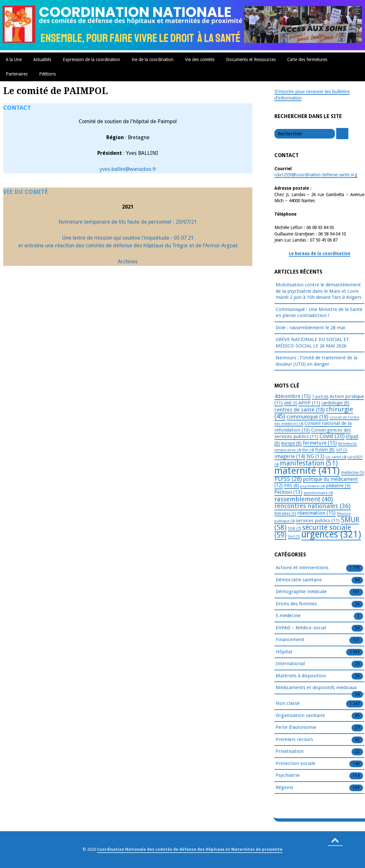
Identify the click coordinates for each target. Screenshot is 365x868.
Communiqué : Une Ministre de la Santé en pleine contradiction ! (319, 313)
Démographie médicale (301, 592)
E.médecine (288, 616)
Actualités (42, 60)
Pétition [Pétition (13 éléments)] (288, 492)
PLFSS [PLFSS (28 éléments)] (288, 479)
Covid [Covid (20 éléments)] (332, 436)
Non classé (288, 704)
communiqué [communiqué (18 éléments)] (307, 417)
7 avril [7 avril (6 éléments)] (320, 397)
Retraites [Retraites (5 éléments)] (285, 514)
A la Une (14, 60)
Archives (128, 262)
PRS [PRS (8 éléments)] (292, 486)
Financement (290, 640)
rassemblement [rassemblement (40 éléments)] (304, 499)
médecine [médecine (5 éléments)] (353, 473)
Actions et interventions (302, 568)
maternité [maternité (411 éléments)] (307, 471)
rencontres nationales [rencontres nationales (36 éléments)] (312, 506)
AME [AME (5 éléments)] (291, 403)
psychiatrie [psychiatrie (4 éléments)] (312, 486)
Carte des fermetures (307, 60)
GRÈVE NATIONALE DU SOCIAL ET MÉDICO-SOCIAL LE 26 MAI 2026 (312, 343)
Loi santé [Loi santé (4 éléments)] (336, 457)
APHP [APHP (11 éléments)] (309, 403)
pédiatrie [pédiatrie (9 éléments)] (338, 486)
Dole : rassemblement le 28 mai (310, 328)
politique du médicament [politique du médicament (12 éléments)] (316, 482)
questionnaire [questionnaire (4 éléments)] (318, 493)
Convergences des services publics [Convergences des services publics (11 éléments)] (313, 433)
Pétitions (47, 74)
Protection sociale (296, 764)
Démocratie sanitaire (299, 580)
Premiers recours (294, 740)
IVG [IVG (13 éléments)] (315, 456)
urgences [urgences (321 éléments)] (331, 534)
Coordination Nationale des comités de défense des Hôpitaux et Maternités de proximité (190, 849)
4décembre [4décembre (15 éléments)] (292, 396)
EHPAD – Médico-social (301, 628)
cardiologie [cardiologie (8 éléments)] (335, 403)
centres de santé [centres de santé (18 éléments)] (300, 410)
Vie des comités (200, 60)
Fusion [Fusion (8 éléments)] (325, 450)
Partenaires (17, 74)
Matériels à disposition (301, 676)
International (290, 664)
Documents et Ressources (251, 60)
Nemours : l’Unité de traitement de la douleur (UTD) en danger (316, 361)
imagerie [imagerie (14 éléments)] (290, 456)
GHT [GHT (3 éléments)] (342, 450)
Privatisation (290, 752)
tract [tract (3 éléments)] (294, 536)
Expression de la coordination (91, 60)
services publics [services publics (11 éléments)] (318, 521)
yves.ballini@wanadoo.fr (128, 169)
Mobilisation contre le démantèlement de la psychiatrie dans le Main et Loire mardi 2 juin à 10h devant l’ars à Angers (319, 291)
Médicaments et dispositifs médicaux (316, 688)
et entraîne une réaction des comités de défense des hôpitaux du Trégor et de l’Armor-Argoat (128, 246)
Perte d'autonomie (296, 728)
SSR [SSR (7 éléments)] (294, 528)
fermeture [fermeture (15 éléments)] (320, 443)
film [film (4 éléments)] (308, 450)
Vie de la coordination (153, 60)
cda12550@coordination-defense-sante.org (316, 175)
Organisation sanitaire (300, 716)
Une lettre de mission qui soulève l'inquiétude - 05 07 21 (128, 238)
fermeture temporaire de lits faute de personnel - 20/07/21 (128, 222)
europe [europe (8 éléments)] (291, 443)
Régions (284, 788)
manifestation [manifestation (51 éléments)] (309, 463)
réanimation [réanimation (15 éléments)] (316, 513)
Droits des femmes (296, 604)
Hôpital (284, 652)
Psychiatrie (288, 776)
